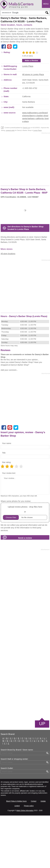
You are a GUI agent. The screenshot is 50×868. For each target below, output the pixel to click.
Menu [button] (46, 4)
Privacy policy (29, 858)
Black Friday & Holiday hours (16, 854)
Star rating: (7, 515)
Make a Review (31, 113)
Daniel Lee (26, 180)
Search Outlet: (7, 821)
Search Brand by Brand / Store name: (17, 802)
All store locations (8, 306)
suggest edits (10, 183)
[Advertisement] (25, 55)
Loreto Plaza (28, 119)
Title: (4, 505)
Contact (34, 854)
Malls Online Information (25, 863)
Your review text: (9, 526)
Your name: (7, 496)
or (25, 565)
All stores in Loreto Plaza (33, 127)
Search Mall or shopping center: (14, 812)
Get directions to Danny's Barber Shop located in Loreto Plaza (25, 281)
